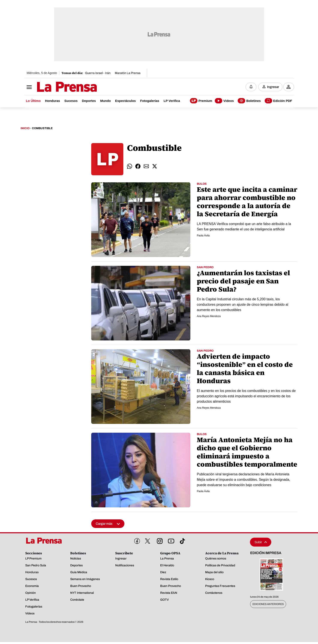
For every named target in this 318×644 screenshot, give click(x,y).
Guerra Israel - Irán (98, 73)
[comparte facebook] (138, 166)
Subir (261, 542)
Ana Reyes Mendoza (209, 316)
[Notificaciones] (251, 87)
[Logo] (56, 87)
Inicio (25, 128)
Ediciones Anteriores (268, 604)
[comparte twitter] (155, 166)
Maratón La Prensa (128, 73)
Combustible (42, 128)
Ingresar (273, 87)
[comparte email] (146, 166)
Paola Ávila (203, 236)
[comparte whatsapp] (130, 166)
